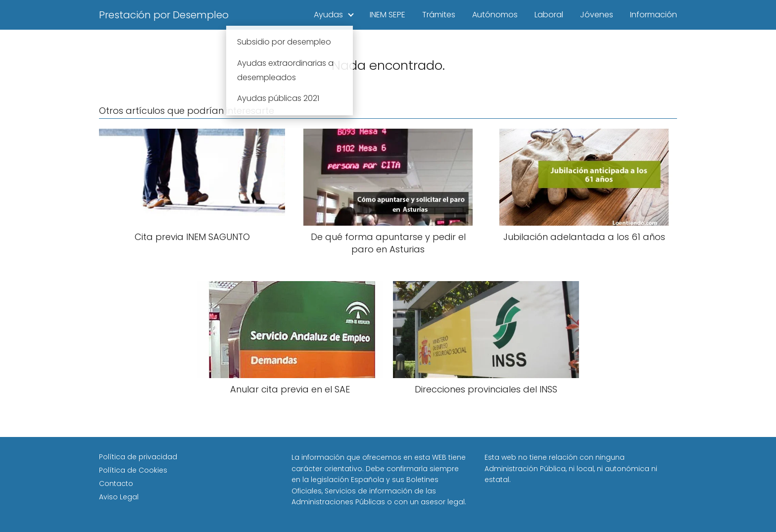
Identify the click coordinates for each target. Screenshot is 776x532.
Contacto (116, 484)
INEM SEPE (388, 15)
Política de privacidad (138, 457)
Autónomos (495, 15)
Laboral (549, 15)
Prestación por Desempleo (164, 15)
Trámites (439, 15)
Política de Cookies (133, 470)
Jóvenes (597, 15)
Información (654, 15)
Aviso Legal (119, 497)
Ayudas (328, 15)
